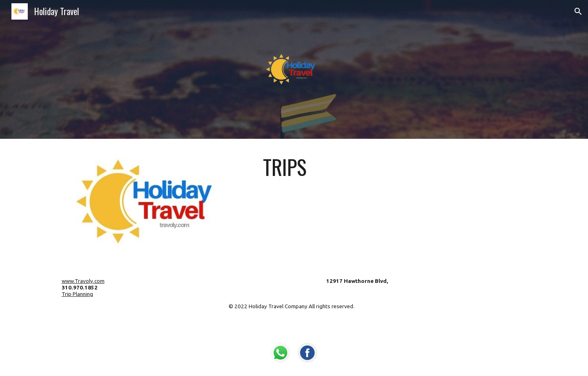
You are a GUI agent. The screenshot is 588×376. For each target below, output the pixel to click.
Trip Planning (77, 294)
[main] (395, 167)
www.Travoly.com (83, 281)
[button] (578, 11)
